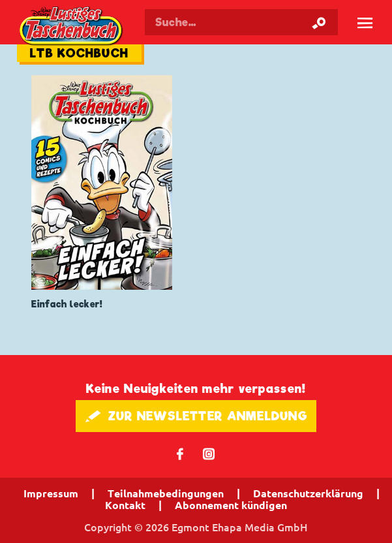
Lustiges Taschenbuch (72, 27)
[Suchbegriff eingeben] (241, 22)
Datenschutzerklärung (308, 493)
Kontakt (125, 505)
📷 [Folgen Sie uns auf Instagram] (209, 453)
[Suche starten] (319, 22)
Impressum (51, 493)
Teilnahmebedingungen (166, 493)
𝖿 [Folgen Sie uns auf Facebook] (180, 453)
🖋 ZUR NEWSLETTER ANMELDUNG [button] (196, 416)
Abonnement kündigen (231, 505)
